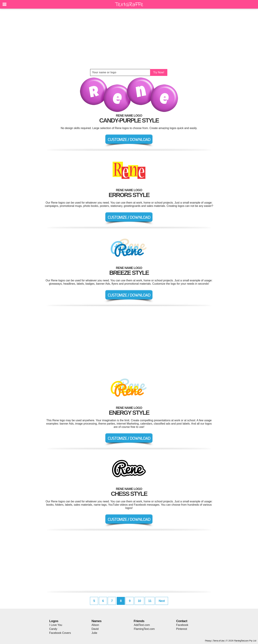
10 (139, 601)
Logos (54, 621)
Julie (94, 633)
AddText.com (142, 625)
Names (96, 621)
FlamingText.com (144, 629)
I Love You (56, 625)
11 (150, 601)
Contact (182, 621)
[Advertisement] (129, 39)
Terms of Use (219, 641)
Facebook (182, 625)
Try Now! (159, 72)
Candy (53, 629)
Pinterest (182, 629)
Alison (95, 625)
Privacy (208, 641)
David (95, 629)
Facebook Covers (60, 633)
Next (162, 601)
